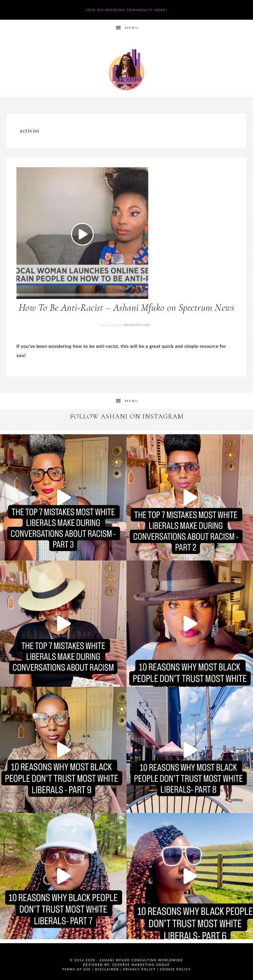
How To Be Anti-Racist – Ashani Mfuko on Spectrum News (127, 308)
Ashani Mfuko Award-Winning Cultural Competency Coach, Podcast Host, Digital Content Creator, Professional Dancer (126, 70)
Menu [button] (132, 28)
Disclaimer (107, 969)
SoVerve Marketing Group (141, 965)
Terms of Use (77, 969)
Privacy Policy (139, 969)
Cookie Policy (175, 969)
